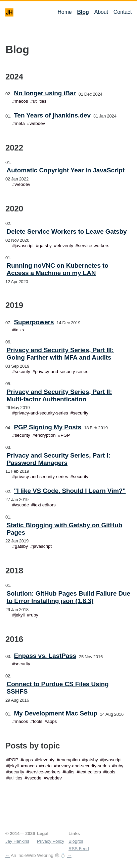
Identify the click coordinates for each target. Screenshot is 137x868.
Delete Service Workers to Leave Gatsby (67, 231)
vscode (22, 505)
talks (19, 330)
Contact (123, 12)
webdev (37, 123)
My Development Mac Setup (56, 713)
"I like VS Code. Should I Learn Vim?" (70, 491)
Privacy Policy (51, 841)
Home (64, 12)
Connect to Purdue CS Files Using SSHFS (58, 688)
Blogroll (76, 841)
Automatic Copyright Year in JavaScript (66, 170)
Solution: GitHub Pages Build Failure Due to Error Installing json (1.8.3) (68, 597)
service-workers (94, 246)
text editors (45, 505)
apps (52, 721)
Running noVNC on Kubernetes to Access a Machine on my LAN (58, 269)
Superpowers (34, 322)
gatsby (45, 246)
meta (20, 123)
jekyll (20, 615)
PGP (65, 435)
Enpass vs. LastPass (45, 656)
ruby (34, 615)
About (101, 12)
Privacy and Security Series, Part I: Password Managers (59, 459)
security (22, 372)
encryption (45, 435)
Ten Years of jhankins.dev (52, 115)
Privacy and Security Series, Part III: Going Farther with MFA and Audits (60, 354)
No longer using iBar (45, 93)
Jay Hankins (17, 841)
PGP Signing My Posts (48, 427)
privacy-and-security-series (62, 372)
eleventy (65, 246)
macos (21, 101)
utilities (40, 101)
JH (9, 12)
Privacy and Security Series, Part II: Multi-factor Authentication (59, 395)
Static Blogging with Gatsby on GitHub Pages (64, 529)
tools (38, 721)
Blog (83, 12)
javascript (24, 246)
